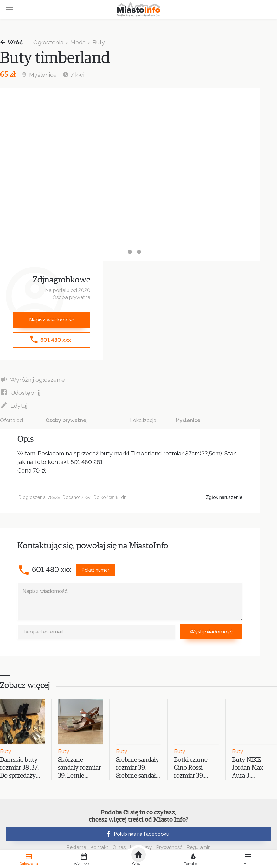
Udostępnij (20, 392)
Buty (99, 42)
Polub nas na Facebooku (137, 834)
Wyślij (211, 632)
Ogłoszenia (48, 42)
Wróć (11, 42)
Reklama (76, 847)
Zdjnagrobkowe (62, 280)
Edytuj (14, 405)
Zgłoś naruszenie (224, 497)
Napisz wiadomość (52, 320)
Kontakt (99, 847)
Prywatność (169, 847)
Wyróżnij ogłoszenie (32, 379)
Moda (78, 42)
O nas (119, 847)
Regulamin (199, 847)
